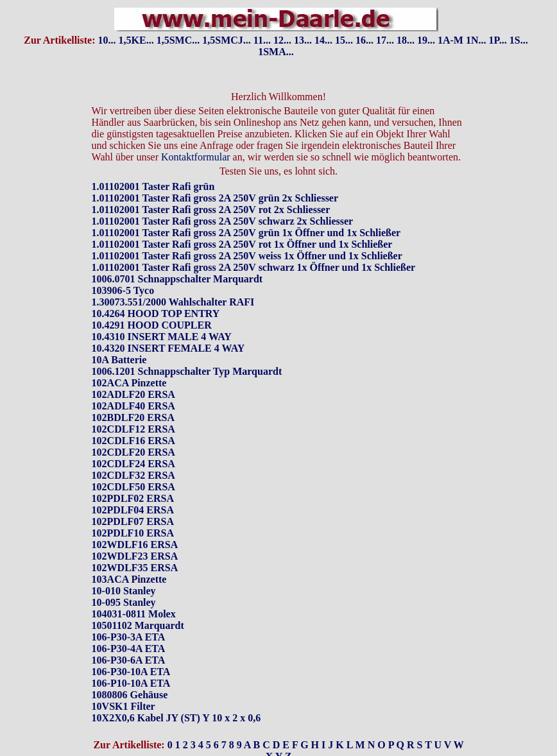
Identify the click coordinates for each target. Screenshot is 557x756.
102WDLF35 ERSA (135, 568)
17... (385, 40)
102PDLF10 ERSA (133, 533)
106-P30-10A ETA (131, 672)
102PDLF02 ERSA (133, 498)
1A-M (450, 40)
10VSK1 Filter (124, 706)
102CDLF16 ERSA (133, 441)
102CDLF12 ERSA (133, 429)
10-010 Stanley (124, 591)
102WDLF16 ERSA (135, 545)
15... (344, 40)
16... (364, 40)
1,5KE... (136, 40)
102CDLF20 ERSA (133, 452)
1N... (476, 40)
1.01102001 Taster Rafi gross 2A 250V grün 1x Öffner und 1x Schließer (246, 233)
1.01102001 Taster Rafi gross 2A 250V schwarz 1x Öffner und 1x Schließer (254, 267)
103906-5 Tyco (123, 290)
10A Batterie (119, 360)
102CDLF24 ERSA (133, 464)
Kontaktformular (196, 157)
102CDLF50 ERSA (133, 487)
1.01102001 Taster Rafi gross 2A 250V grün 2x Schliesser (215, 198)
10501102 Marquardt (138, 625)
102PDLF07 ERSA (133, 521)
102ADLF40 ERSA (133, 406)
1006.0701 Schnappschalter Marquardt (177, 279)
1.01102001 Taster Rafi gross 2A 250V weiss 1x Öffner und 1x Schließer (247, 256)
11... (262, 40)
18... (406, 40)
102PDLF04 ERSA (133, 510)
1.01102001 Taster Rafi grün (153, 186)
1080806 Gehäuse (130, 695)
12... (282, 40)
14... (323, 40)
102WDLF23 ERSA (135, 556)
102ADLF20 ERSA (133, 394)
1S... (519, 40)
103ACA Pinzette (129, 579)
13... (303, 40)
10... (107, 40)
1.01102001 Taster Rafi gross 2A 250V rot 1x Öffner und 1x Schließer (242, 244)
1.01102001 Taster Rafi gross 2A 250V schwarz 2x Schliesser (223, 221)
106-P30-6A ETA (129, 660)
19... (426, 40)
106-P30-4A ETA (129, 649)
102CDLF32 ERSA (133, 475)
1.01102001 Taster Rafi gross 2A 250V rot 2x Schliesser (211, 210)
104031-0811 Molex (134, 614)
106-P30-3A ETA (129, 637)
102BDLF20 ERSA (133, 417)
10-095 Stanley (124, 602)
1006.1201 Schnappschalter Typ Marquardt (187, 371)
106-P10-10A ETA (131, 683)
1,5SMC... (178, 40)
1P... (497, 40)
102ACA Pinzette (129, 383)
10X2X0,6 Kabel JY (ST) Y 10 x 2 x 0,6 (176, 718)
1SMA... (276, 52)
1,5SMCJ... (227, 40)
